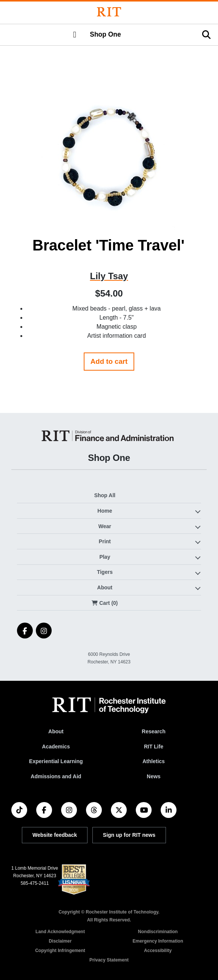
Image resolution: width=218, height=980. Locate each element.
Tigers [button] (105, 572)
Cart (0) (105, 603)
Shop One (105, 34)
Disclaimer (60, 941)
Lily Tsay (109, 276)
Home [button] (105, 511)
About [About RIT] (56, 731)
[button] (75, 35)
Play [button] (105, 557)
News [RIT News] (154, 776)
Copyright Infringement (60, 951)
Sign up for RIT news (129, 835)
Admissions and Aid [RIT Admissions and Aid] (56, 776)
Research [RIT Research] (154, 731)
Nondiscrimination (158, 932)
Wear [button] (105, 526)
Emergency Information (158, 941)
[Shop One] (109, 436)
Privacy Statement (109, 960)
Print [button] (105, 541)
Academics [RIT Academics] (56, 747)
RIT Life (154, 747)
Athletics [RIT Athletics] (154, 761)
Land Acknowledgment (60, 932)
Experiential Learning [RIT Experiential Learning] (56, 761)
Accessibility (158, 951)
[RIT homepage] (109, 705)
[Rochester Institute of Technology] (109, 12)
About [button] (105, 587)
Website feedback (55, 835)
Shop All (105, 495)
